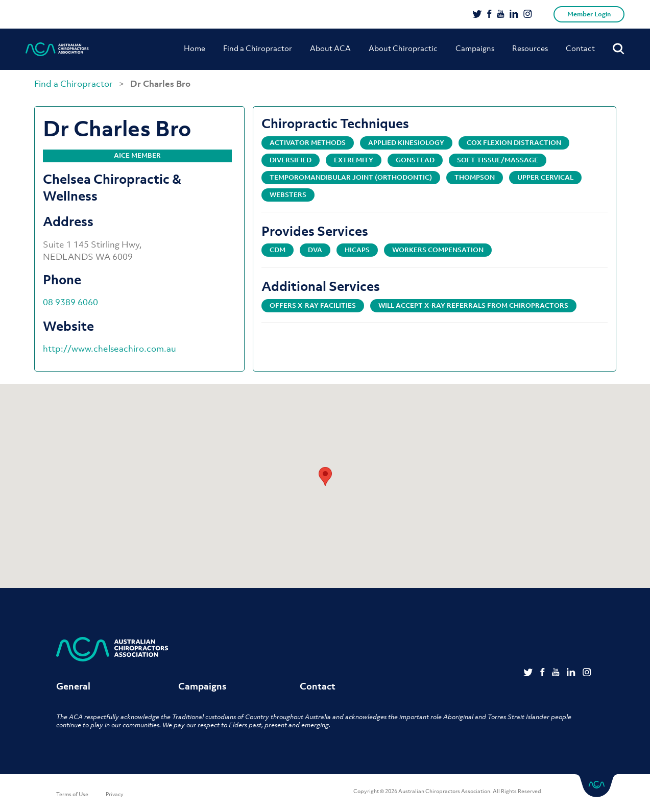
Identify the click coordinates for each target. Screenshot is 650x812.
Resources (530, 48)
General (73, 686)
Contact (580, 48)
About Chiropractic (403, 48)
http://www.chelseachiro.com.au (110, 349)
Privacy (115, 794)
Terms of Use (72, 794)
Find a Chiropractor (258, 48)
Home (195, 48)
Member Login (589, 14)
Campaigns (475, 48)
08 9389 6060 (70, 302)
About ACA (330, 48)
